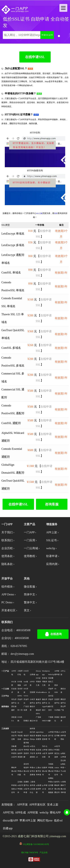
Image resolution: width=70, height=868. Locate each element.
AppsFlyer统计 (45, 708)
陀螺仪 (26, 721)
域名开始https (26, 737)
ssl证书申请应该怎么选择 (57, 752)
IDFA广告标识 (38, 717)
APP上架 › (52, 532)
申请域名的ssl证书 (14, 789)
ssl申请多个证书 (51, 736)
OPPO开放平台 (20, 699)
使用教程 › (30, 556)
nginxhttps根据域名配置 (39, 736)
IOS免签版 (20, 683)
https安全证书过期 (14, 736)
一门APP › (30, 532)
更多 (56, 685)
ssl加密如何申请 (39, 789)
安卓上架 (53, 804)
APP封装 (33, 812)
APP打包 (14, 673)
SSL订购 (39, 213)
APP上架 (63, 673)
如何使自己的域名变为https (32, 734)
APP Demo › (9, 594)
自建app (8, 828)
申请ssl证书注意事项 (33, 771)
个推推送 (51, 719)
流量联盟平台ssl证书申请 (26, 787)
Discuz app (38, 673)
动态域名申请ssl (38, 753)
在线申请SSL (35, 57)
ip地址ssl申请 (63, 755)
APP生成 (21, 812)
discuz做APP (10, 820)
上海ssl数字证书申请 (39, 771)
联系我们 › (8, 540)
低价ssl (58, 820)
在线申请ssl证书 (45, 771)
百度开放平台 (57, 701)
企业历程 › (8, 548)
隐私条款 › (8, 564)
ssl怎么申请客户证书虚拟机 (33, 752)
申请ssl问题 (20, 773)
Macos (44, 692)
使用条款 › (8, 556)
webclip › (51, 548)
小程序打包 (20, 673)
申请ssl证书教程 (57, 736)
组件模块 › (8, 587)
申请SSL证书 (47, 35)
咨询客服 (52, 504)
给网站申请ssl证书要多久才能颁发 (51, 785)
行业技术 (14, 690)
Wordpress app (45, 673)
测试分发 (63, 690)
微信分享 (32, 708)
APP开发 (22, 804)
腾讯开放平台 (63, 701)
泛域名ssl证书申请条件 (20, 787)
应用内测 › (53, 564)
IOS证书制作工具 (38, 682)
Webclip (51, 675)
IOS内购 (20, 719)
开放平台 (51, 690)
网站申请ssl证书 (14, 771)
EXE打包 (26, 673)
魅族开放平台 (38, 701)
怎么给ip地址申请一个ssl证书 (63, 768)
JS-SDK (56, 690)
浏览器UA (14, 719)
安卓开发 (20, 690)
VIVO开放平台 (26, 699)
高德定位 (57, 719)
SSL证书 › (52, 540)
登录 (56, 213)
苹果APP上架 (28, 820)
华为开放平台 (14, 701)
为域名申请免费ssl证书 (51, 769)
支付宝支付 (51, 708)
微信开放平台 (45, 701)
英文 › (28, 610)
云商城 (32, 675)
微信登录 (63, 719)
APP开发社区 (37, 804)
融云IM (33, 721)
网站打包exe (45, 820)
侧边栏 (38, 710)
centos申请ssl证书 (57, 771)
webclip (44, 812)
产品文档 (43, 853)
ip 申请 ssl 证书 (45, 789)
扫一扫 (20, 710)
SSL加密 (14, 683)
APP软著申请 (57, 673)
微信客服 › (30, 587)
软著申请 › (53, 556)
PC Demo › (8, 602)
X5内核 (57, 710)
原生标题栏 (14, 708)
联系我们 (7, 622)
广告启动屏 (26, 708)
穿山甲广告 (63, 708)
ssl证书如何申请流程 (20, 753)
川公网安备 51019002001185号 (36, 844)
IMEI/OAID (45, 721)
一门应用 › (30, 540)
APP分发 (32, 683)
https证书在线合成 (20, 736)
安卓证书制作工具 (45, 682)
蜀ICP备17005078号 (30, 853)
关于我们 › (8, 532)
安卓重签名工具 (51, 682)
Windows (39, 692)
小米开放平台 (32, 701)
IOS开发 (26, 690)
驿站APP (55, 812)
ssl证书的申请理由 (63, 736)
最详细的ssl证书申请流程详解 (26, 750)
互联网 (32, 692)
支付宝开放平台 (51, 699)
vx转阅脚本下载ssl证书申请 (63, 787)
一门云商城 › (32, 548)
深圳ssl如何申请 (51, 753)
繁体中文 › (30, 602)
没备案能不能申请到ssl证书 (14, 752)
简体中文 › (30, 594)
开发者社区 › (9, 610)
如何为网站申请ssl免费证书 (57, 787)
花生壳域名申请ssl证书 (26, 769)
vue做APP (26, 683)
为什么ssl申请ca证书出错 (45, 752)
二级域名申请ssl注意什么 (33, 787)
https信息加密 (45, 737)
